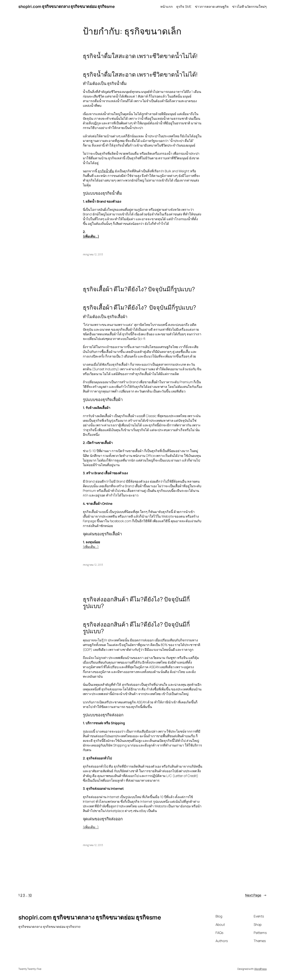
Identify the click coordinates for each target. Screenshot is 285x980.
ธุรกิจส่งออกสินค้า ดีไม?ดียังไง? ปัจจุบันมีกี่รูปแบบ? (136, 603)
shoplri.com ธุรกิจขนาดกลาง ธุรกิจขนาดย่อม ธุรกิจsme (66, 6)
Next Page (256, 895)
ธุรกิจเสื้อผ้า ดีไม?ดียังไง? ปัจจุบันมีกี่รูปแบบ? (139, 289)
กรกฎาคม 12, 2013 (93, 254)
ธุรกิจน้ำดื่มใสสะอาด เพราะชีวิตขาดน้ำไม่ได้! (140, 56)
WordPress (260, 969)
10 (30, 895)
